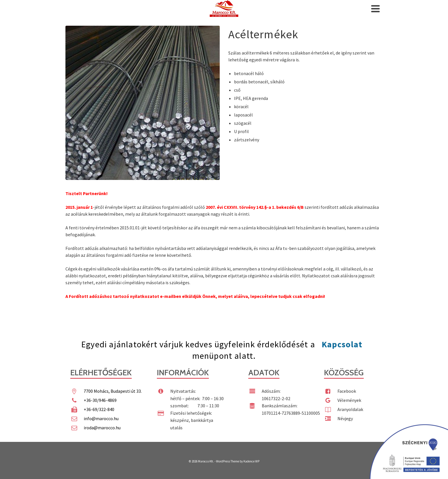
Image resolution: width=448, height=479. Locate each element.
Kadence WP (251, 461)
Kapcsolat (342, 344)
